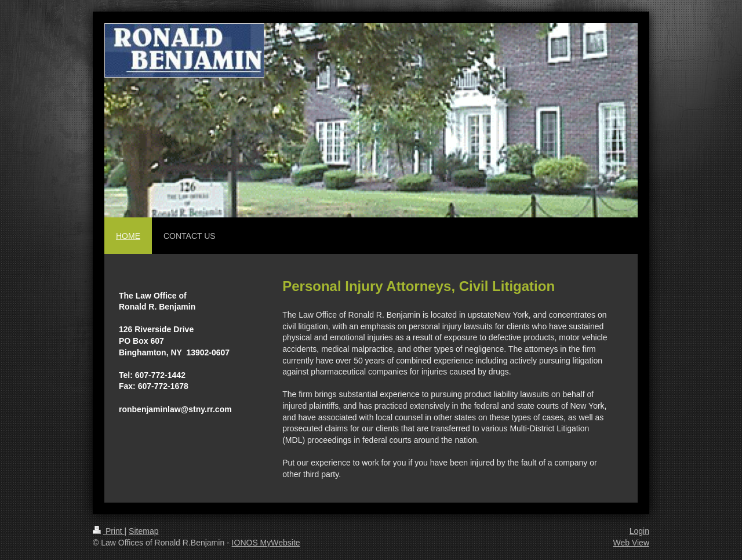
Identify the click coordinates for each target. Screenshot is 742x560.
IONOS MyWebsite (266, 543)
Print (109, 531)
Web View (631, 543)
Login (639, 531)
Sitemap (143, 531)
